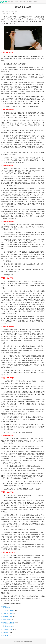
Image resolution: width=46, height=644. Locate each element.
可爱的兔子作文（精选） (8, 610)
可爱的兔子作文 (6, 620)
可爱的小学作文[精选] (7, 626)
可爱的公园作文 (6, 632)
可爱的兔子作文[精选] (7, 613)
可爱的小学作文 (6, 607)
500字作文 (30, 2)
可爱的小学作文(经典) (7, 629)
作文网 (17, 2)
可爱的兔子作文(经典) (7, 617)
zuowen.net (26, 642)
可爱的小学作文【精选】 (8, 623)
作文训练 (23, 2)
